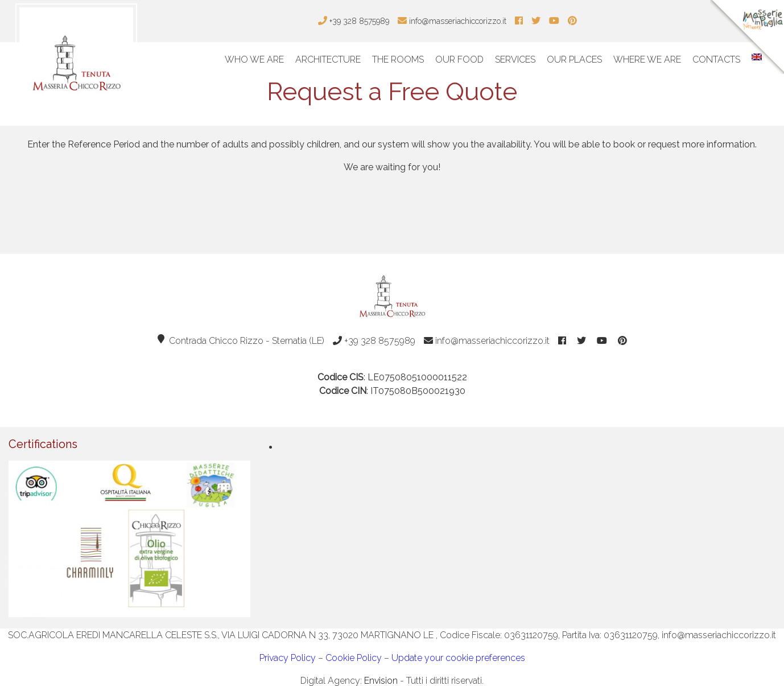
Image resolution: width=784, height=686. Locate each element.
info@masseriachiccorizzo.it (487, 341)
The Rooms (398, 59)
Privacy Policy (288, 658)
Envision (381, 681)
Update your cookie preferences (458, 658)
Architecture (328, 59)
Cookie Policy (354, 658)
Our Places (574, 59)
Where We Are (647, 59)
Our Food (459, 59)
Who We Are (254, 59)
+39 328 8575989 (374, 341)
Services (515, 59)
